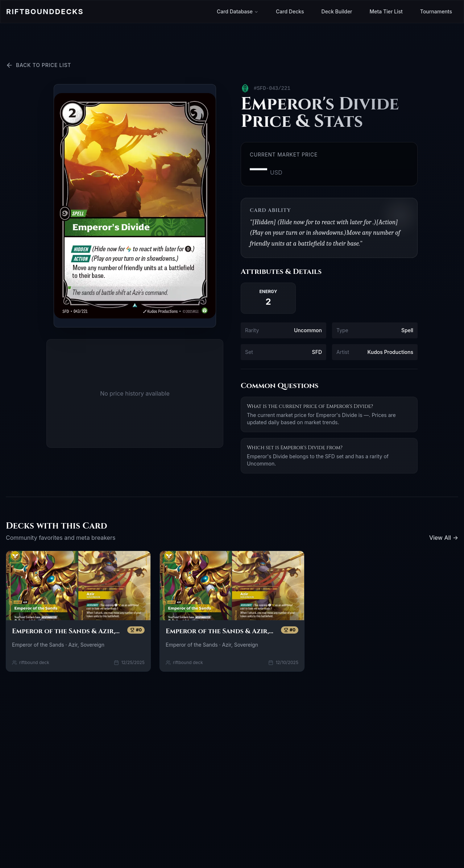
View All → (444, 538)
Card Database (238, 11)
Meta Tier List (386, 11)
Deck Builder (337, 11)
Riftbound (45, 12)
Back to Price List (38, 65)
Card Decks (290, 11)
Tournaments (436, 11)
